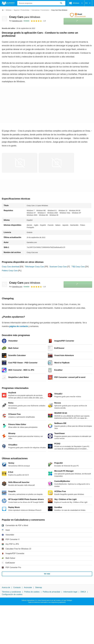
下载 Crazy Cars (78, 267)
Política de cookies (32, 592)
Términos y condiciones (11, 592)
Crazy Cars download (11, 267)
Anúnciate (28, 587)
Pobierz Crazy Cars (10, 271)
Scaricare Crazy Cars (58, 267)
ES (88, 3)
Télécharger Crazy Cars (34, 267)
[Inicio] (3, 10)
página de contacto (19, 326)
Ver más (47, 574)
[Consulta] (41, 3)
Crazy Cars (25, 17)
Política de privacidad (51, 592)
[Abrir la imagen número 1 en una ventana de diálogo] (56, 163)
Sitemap (39, 587)
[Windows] (9, 10)
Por (16, 21)
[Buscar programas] (61, 3)
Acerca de (6, 587)
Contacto (17, 587)
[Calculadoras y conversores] (40, 10)
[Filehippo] (8, 3)
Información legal (70, 592)
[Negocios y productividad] (21, 10)
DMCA (83, 592)
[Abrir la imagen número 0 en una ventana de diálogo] (20, 163)
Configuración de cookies (12, 594)
